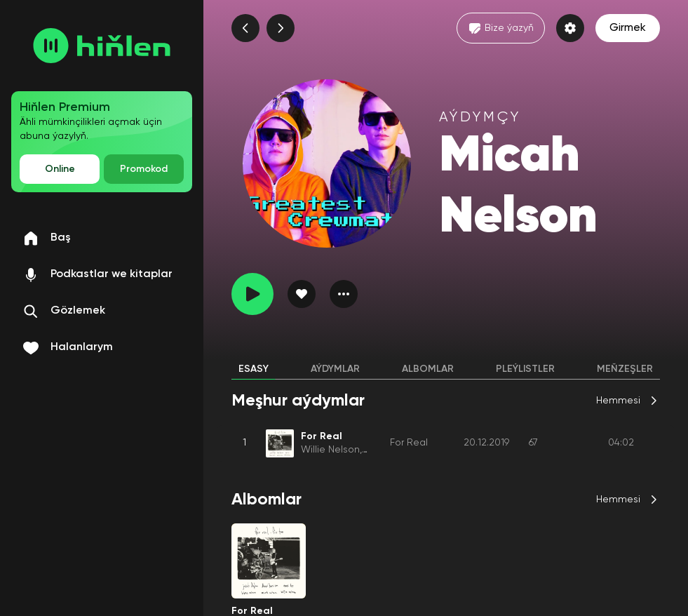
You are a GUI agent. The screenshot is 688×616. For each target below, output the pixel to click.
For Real (409, 443)
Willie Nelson (330, 450)
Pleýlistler (525, 369)
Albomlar (428, 369)
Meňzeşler (625, 369)
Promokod (144, 169)
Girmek (628, 28)
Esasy (254, 369)
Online (60, 169)
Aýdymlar (335, 369)
